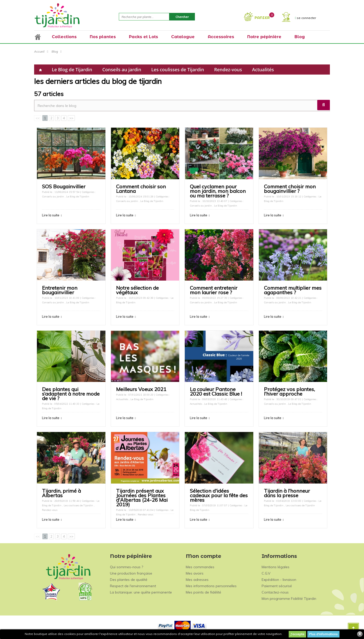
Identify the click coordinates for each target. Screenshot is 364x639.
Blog (55, 51)
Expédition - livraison (279, 580)
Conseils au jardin (122, 70)
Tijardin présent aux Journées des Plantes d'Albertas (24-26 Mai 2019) (142, 498)
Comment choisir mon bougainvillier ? (290, 189)
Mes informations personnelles (211, 586)
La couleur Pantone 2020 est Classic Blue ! (216, 391)
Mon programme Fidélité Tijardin (289, 599)
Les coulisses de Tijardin (178, 70)
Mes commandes (200, 567)
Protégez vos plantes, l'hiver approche (289, 391)
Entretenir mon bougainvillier (60, 290)
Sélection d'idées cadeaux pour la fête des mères (219, 495)
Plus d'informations (323, 634)
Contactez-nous (275, 592)
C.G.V (266, 573)
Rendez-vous (228, 70)
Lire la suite (51, 215)
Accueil (39, 51)
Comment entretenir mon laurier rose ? (214, 290)
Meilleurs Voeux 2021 (141, 389)
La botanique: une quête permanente (141, 592)
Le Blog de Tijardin (72, 70)
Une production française (131, 573)
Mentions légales (276, 567)
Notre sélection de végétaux (137, 290)
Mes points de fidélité (203, 592)
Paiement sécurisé (277, 586)
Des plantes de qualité (129, 580)
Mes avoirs (195, 573)
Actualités (263, 70)
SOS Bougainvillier (64, 186)
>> (71, 118)
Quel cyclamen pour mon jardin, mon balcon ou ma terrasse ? (218, 191)
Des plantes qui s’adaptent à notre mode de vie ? (71, 394)
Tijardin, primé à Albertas (61, 493)
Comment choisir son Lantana (141, 189)
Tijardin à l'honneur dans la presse (287, 493)
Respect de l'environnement (133, 586)
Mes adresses (197, 580)
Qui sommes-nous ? (127, 567)
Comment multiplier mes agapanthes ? (293, 290)
